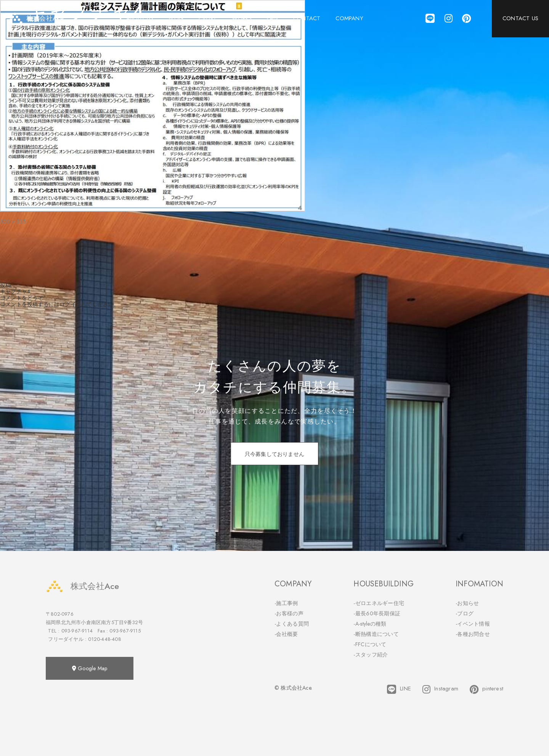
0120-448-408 (104, 639)
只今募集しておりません (274, 454)
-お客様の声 (289, 613)
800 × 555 (13, 222)
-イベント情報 (473, 624)
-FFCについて (370, 644)
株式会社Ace (82, 586)
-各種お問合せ (473, 634)
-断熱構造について (376, 634)
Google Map (90, 668)
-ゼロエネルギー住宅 (379, 603)
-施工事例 (286, 603)
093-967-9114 (77, 631)
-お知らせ (467, 603)
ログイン (70, 304)
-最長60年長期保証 (377, 613)
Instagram (440, 689)
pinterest (486, 689)
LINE (399, 689)
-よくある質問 (292, 624)
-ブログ (465, 613)
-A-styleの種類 (370, 624)
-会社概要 (286, 634)
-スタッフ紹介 (371, 655)
